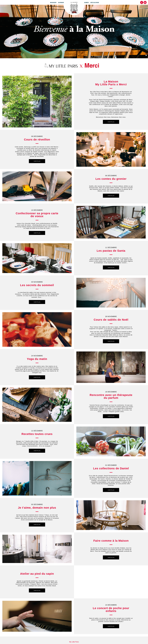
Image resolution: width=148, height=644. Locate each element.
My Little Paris (74, 642)
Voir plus (111, 122)
